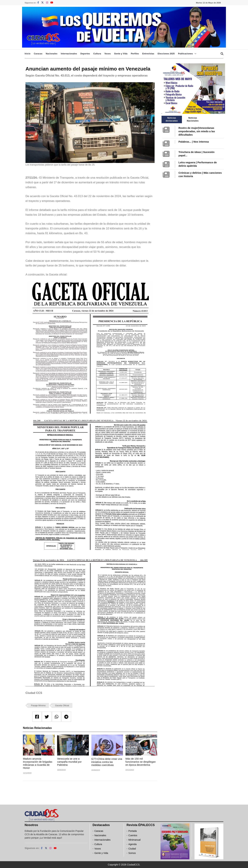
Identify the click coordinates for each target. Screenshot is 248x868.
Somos (132, 853)
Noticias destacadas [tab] (172, 119)
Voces (108, 54)
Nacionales (52, 54)
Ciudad (132, 849)
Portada (133, 831)
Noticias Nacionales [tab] (193, 119)
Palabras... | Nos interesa (194, 142)
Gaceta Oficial (62, 705)
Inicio (28, 54)
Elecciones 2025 (166, 54)
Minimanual (135, 840)
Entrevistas (148, 54)
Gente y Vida (121, 54)
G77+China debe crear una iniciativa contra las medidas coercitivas (107, 762)
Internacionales (69, 54)
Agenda (132, 844)
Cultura (97, 54)
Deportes (85, 54)
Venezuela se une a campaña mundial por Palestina (69, 762)
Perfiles (135, 54)
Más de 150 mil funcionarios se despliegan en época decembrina (141, 762)
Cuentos (133, 835)
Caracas (38, 54)
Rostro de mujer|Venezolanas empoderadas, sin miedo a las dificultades (197, 131)
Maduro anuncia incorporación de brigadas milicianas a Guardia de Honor (38, 763)
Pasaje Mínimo (38, 705)
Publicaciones (185, 54)
